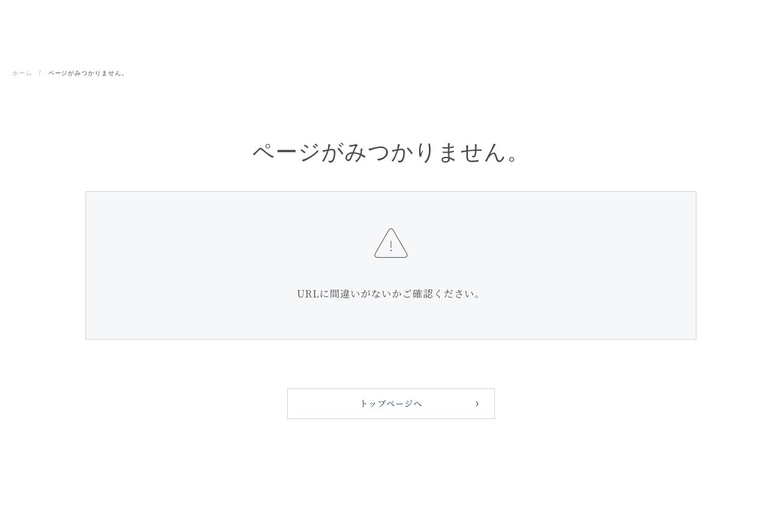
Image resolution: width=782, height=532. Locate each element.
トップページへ (391, 403)
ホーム (22, 73)
